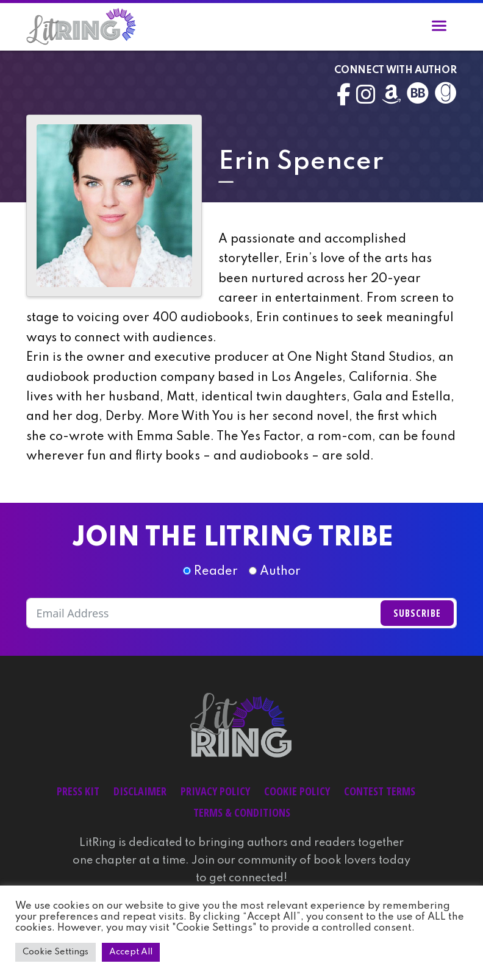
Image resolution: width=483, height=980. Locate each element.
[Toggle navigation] (439, 28)
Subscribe (417, 613)
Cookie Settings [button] (55, 952)
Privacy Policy (215, 791)
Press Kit (78, 791)
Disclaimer (140, 791)
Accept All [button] (131, 952)
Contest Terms (380, 791)
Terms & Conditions (242, 812)
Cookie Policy (297, 791)
